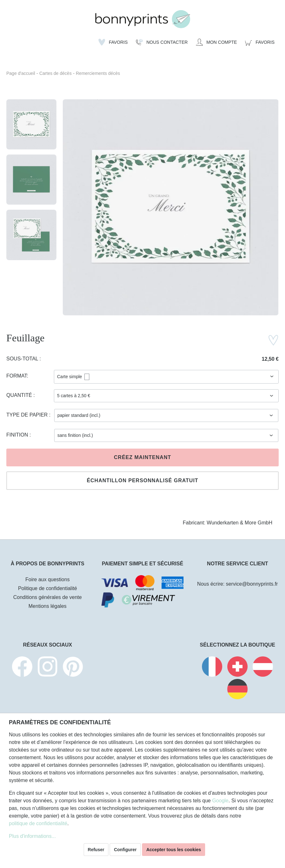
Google (220, 801)
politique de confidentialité (38, 823)
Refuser (96, 850)
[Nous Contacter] (162, 42)
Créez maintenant (142, 457)
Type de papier (28, 415)
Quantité (20, 395)
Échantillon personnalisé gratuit (143, 480)
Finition (18, 435)
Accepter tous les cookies (174, 850)
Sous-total (23, 359)
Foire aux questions (48, 579)
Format (17, 376)
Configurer (125, 850)
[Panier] (260, 42)
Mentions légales (48, 606)
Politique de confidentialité (48, 588)
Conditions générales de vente (48, 597)
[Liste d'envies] (113, 42)
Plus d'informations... (32, 836)
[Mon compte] (216, 42)
